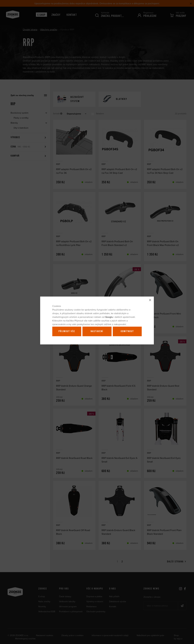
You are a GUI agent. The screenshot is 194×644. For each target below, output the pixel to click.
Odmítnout (127, 331)
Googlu (109, 317)
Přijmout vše (67, 331)
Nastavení (97, 331)
